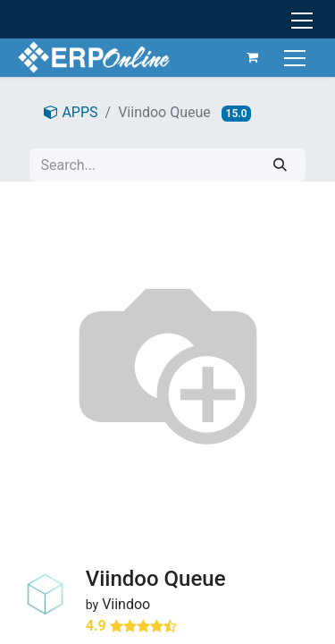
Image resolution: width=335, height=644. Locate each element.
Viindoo (126, 604)
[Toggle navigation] (297, 57)
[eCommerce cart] (253, 57)
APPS (71, 112)
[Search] (280, 165)
